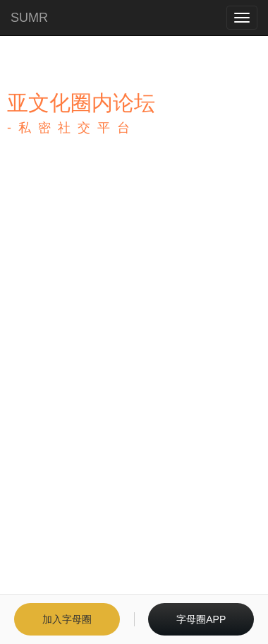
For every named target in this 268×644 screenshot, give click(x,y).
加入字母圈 (67, 619)
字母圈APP (201, 619)
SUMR (29, 18)
